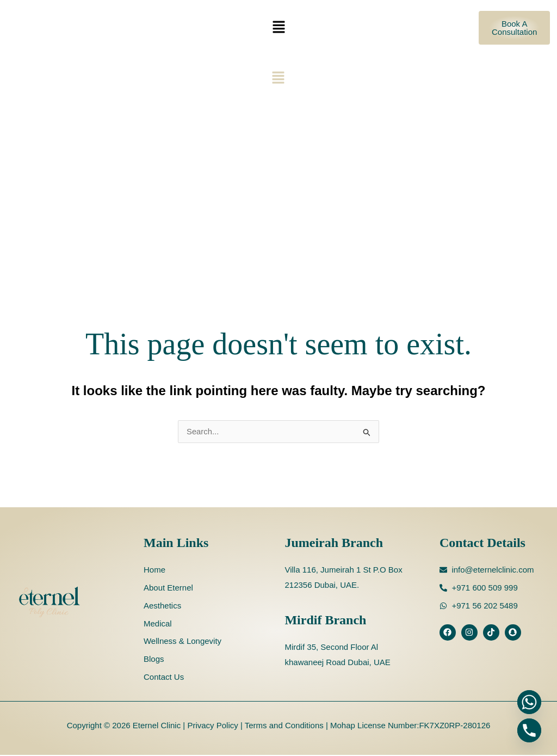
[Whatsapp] (529, 702)
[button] (278, 28)
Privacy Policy (212, 726)
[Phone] (529, 730)
